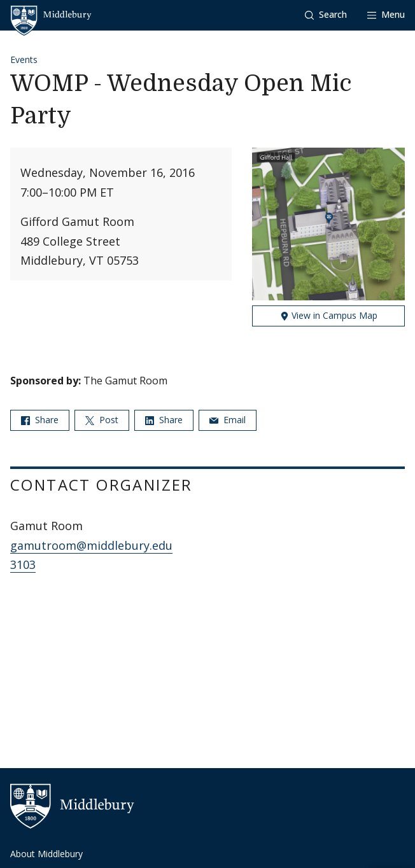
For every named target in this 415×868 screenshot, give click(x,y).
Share (40, 420)
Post (102, 420)
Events (24, 59)
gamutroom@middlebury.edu (91, 545)
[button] (326, 15)
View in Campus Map (329, 315)
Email (228, 420)
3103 (23, 564)
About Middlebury (46, 854)
